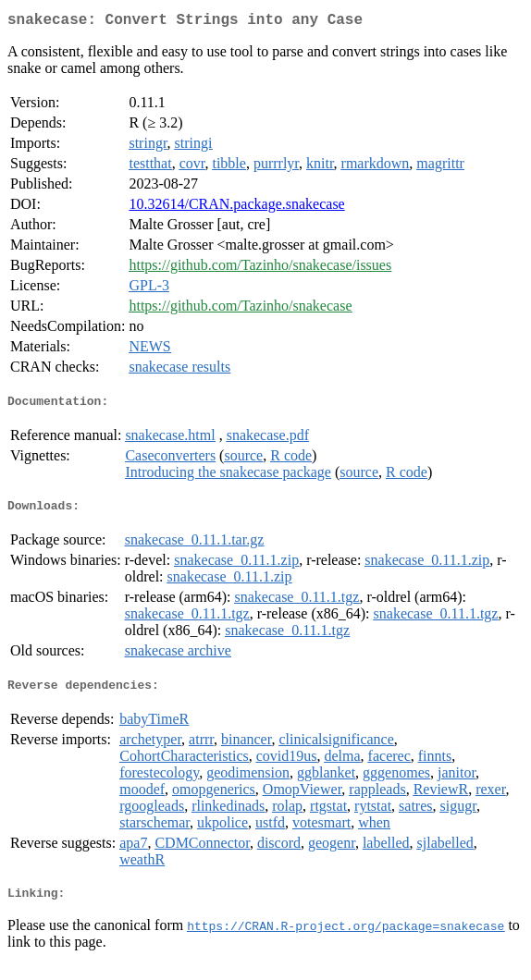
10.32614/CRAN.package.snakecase (236, 208)
